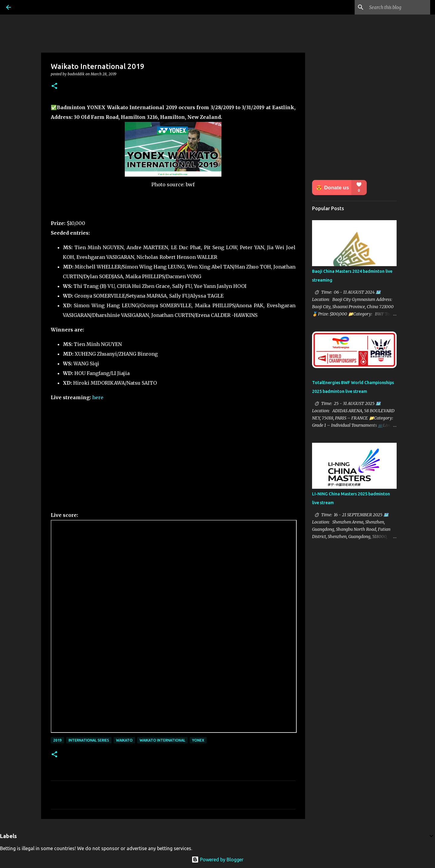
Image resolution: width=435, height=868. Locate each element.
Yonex (198, 740)
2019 (57, 740)
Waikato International (162, 740)
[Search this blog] (398, 7)
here (98, 397)
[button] (54, 86)
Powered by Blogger (217, 860)
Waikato (124, 740)
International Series (89, 740)
